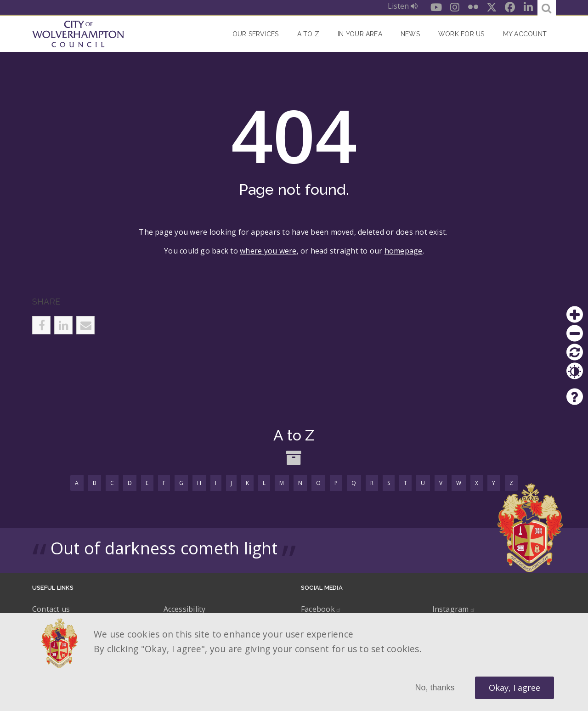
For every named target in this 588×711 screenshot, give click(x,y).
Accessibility (185, 609)
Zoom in (575, 315)
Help (575, 397)
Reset (575, 352)
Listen (403, 6)
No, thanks (435, 688)
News (410, 34)
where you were (268, 251)
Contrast (575, 371)
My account (525, 34)
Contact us (51, 609)
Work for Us (461, 34)
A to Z (308, 34)
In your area (360, 34)
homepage (404, 251)
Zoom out (575, 333)
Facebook (321, 609)
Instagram (454, 609)
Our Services (256, 34)
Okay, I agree (514, 688)
